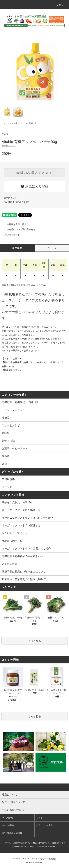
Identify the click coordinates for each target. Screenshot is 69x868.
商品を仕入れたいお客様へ (17, 502)
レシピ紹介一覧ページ (15, 533)
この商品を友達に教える (14, 224)
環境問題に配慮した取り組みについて (24, 572)
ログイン (40, 818)
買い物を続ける (10, 235)
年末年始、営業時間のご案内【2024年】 (25, 579)
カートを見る (8, 825)
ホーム (6, 123)
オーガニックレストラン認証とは (21, 525)
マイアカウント (9, 818)
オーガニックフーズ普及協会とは (21, 510)
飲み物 (15, 123)
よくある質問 (10, 564)
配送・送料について (41, 843)
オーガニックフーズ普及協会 (44, 859)
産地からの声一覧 (12, 541)
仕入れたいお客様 (45, 825)
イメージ (52, 248)
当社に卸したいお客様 (12, 833)
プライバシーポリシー (46, 846)
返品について (10, 198)
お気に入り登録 (34, 187)
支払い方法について (22, 843)
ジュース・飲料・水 (28, 123)
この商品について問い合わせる (18, 230)
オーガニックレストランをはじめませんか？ (28, 518)
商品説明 (17, 248)
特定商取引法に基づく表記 (17, 202)
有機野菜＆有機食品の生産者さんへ (22, 556)
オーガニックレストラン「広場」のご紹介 (26, 548)
